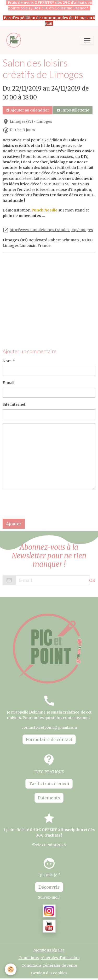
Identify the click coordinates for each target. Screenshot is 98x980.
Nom (7, 361)
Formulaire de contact (49, 739)
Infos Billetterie (73, 110)
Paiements (49, 798)
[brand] (15, 40)
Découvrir (49, 887)
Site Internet (14, 404)
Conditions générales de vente (49, 965)
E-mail (8, 383)
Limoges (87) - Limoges (31, 122)
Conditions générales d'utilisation (49, 958)
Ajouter (14, 524)
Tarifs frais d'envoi (49, 784)
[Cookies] (11, 969)
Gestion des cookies (49, 973)
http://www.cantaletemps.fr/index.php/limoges (51, 230)
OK (92, 580)
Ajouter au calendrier (28, 110)
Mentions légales (49, 950)
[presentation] (42, 504)
